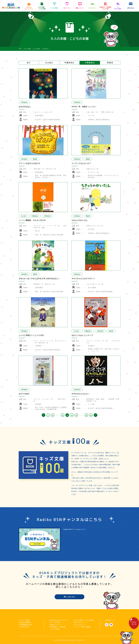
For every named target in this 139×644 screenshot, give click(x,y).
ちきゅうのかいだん (80, 220)
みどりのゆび (24, 394)
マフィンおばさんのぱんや (29, 163)
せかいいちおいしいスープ (82, 335)
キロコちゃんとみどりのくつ (83, 279)
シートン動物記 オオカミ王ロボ (32, 220)
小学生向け (90, 63)
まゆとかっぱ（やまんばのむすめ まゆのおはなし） (39, 279)
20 (86, 415)
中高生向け (69, 63)
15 (76, 415)
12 (63, 415)
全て (29, 63)
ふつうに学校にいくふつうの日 (31, 335)
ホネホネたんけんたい (80, 394)
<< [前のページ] (43, 415)
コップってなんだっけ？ (81, 163)
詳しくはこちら (69, 597)
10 (53, 415)
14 (72, 415)
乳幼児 (110, 63)
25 (91, 415)
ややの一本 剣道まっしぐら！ (84, 107)
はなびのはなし (25, 107)
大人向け (49, 63)
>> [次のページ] (96, 415)
